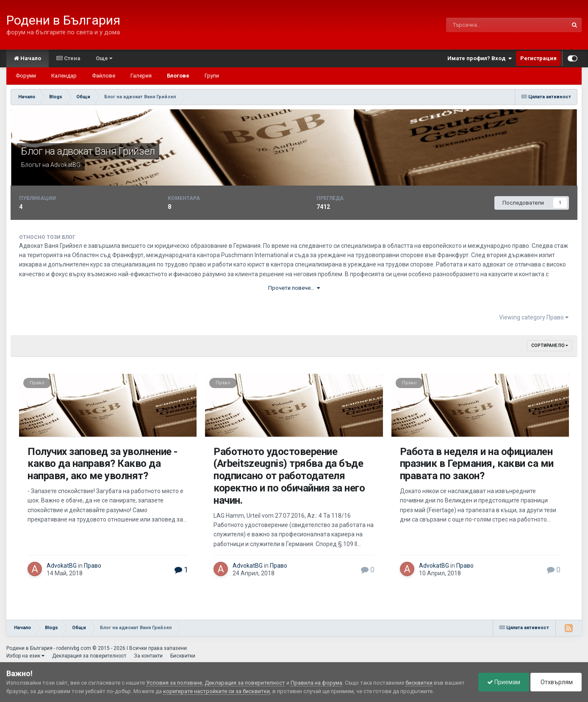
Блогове (178, 76)
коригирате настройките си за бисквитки (216, 691)
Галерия (141, 76)
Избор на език (25, 656)
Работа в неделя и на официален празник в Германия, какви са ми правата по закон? (477, 464)
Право (37, 383)
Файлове (104, 76)
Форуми (26, 76)
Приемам (504, 682)
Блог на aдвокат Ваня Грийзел (88, 151)
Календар (64, 76)
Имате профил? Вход (480, 58)
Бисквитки (183, 656)
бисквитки (419, 683)
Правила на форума (316, 683)
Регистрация (538, 58)
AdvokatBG (65, 165)
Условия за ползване (174, 683)
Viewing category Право (534, 317)
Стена (68, 58)
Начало (28, 58)
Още (104, 58)
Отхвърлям (556, 682)
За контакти (148, 656)
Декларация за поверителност (89, 656)
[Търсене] (487, 25)
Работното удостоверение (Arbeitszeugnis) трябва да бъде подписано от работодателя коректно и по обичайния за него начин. (289, 476)
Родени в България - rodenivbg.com (49, 648)
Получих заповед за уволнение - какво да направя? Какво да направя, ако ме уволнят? (103, 464)
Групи (212, 76)
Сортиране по (550, 345)
